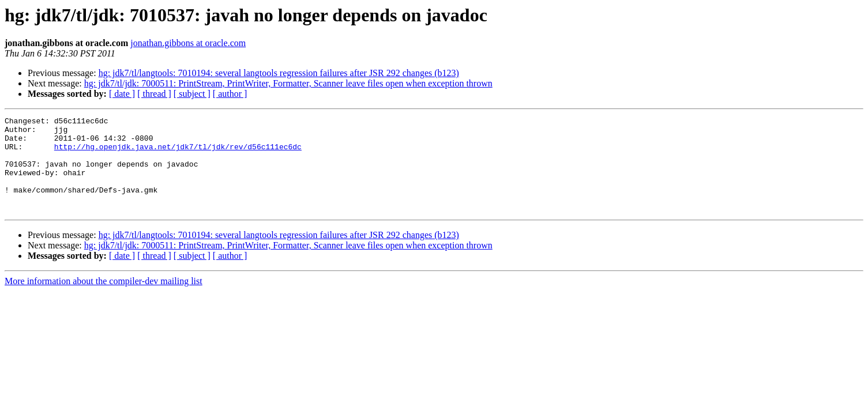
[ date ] (122, 94)
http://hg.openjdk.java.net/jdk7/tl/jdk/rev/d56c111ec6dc (178, 153)
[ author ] (230, 94)
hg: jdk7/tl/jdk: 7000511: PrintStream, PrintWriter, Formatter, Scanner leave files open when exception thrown (288, 83)
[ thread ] (154, 94)
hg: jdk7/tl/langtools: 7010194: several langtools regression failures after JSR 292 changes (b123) (279, 73)
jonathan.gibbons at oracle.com (188, 43)
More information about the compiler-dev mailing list (104, 300)
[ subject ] (192, 94)
